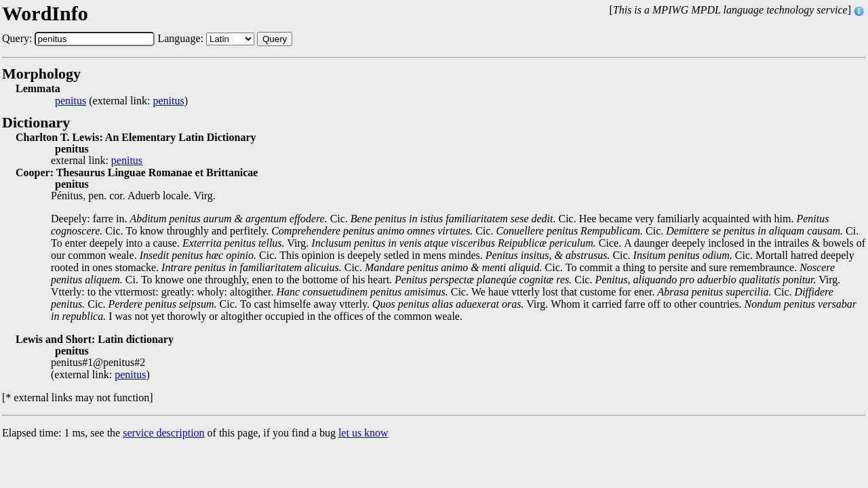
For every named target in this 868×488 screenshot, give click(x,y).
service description (163, 433)
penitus (71, 101)
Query (275, 39)
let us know (363, 433)
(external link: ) (121, 101)
